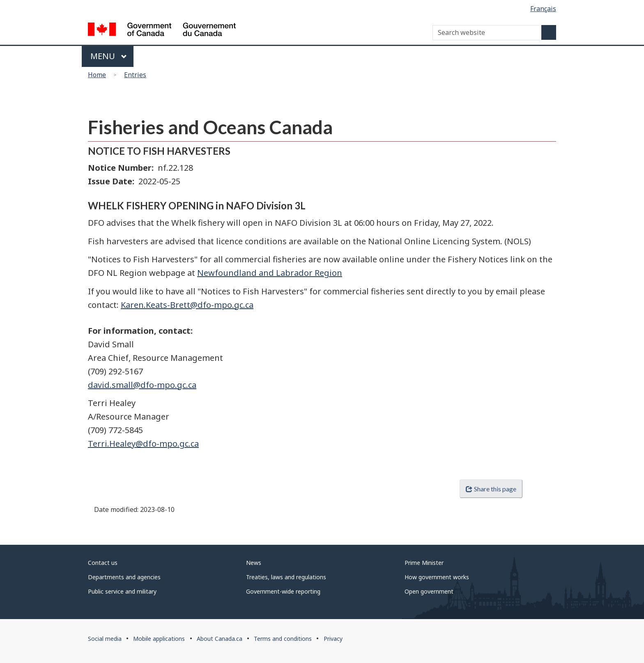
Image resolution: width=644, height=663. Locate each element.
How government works (437, 577)
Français (543, 9)
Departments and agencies (124, 577)
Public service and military (122, 591)
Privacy (333, 639)
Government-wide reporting (283, 591)
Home (97, 75)
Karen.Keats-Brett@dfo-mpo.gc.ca (187, 305)
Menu (109, 56)
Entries (135, 75)
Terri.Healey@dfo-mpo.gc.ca (143, 444)
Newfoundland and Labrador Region (270, 273)
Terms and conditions (283, 639)
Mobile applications (159, 639)
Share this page (491, 489)
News (254, 563)
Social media (105, 639)
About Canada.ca (220, 639)
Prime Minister (424, 563)
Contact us (103, 563)
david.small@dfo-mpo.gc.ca (142, 385)
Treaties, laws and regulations (286, 577)
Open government (429, 591)
